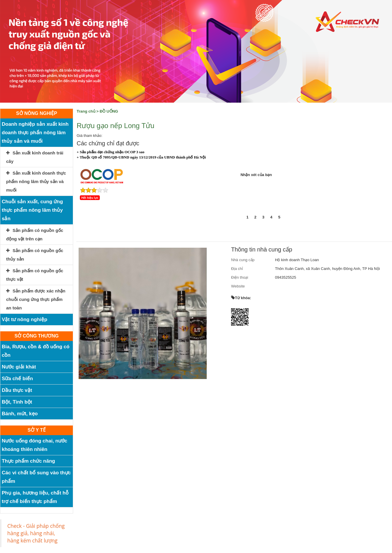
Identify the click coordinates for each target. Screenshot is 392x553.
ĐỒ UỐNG (109, 111)
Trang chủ (86, 111)
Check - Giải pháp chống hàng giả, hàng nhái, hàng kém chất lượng (36, 533)
